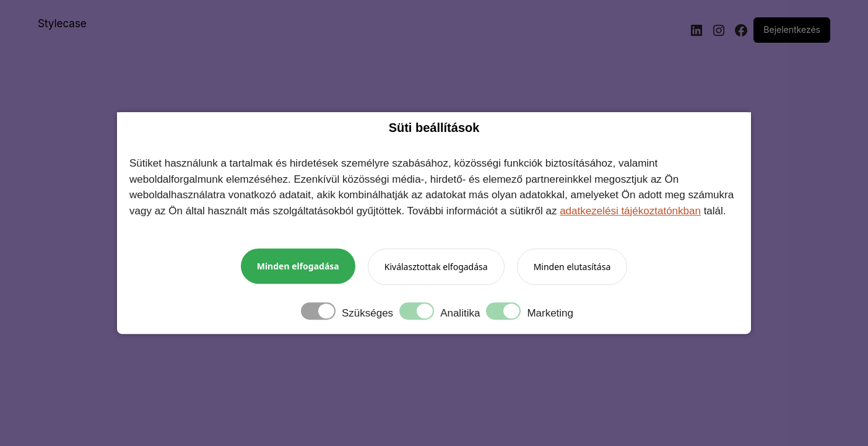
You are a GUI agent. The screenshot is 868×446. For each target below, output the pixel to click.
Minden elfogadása (298, 266)
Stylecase (62, 24)
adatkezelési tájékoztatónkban (630, 211)
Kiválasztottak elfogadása (436, 267)
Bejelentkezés (792, 29)
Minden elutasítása (572, 267)
